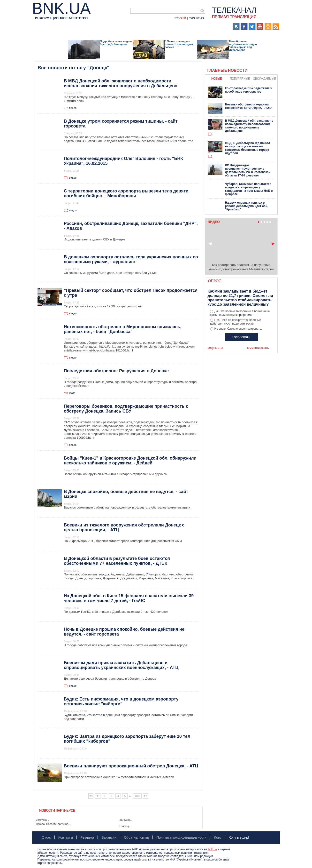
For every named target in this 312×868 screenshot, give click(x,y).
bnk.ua (213, 849)
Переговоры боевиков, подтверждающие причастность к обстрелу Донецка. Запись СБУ (126, 409)
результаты (215, 348)
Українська (197, 18)
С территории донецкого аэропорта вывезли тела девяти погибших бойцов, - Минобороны (126, 193)
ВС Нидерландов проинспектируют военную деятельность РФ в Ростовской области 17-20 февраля (248, 170)
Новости (40, 27)
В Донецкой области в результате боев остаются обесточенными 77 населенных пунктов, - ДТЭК (117, 561)
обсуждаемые (265, 78)
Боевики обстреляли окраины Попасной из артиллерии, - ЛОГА (249, 106)
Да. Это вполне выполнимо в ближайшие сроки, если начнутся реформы (240, 313)
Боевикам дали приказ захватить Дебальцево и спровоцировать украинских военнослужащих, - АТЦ (121, 665)
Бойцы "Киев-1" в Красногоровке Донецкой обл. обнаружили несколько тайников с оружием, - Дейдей (130, 461)
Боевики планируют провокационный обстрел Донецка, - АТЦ (131, 766)
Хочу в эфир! (239, 837)
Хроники (199, 27)
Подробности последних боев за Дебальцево (116, 43)
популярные (240, 78)
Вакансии (109, 837)
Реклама (87, 837)
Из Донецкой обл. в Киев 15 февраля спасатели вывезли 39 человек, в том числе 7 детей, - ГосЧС (129, 598)
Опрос (215, 281)
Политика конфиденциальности (181, 837)
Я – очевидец (105, 27)
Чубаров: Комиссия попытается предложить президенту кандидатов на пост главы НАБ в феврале (249, 189)
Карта (154, 27)
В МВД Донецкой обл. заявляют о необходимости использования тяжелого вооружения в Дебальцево (121, 83)
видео (73, 108)
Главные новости (227, 70)
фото (72, 393)
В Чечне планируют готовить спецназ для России (179, 44)
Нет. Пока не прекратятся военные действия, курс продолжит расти (236, 322)
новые (217, 78)
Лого (218, 837)
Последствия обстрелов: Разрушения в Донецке (116, 371)
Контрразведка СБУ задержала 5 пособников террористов (249, 90)
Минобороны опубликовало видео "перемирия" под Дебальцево (243, 46)
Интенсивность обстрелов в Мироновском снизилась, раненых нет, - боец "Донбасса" (123, 329)
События (81, 27)
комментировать (258, 348)
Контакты (66, 837)
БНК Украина (175, 27)
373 (137, 796)
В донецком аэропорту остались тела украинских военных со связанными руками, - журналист (131, 259)
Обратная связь (136, 837)
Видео (126, 27)
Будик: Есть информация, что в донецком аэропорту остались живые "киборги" (121, 701)
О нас (46, 837)
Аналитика (60, 27)
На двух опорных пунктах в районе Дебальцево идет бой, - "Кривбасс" (248, 206)
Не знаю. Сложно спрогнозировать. (238, 329)
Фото (141, 27)
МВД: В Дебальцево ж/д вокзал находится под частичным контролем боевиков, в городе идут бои (248, 148)
